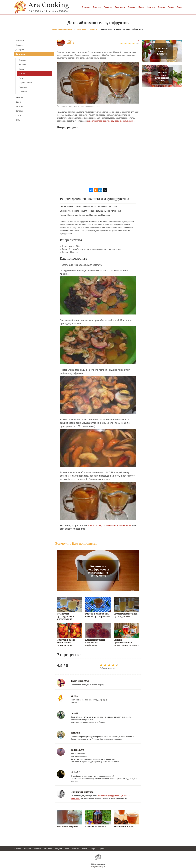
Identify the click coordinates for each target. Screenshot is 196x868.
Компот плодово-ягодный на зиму (162, 77)
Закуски (132, 7)
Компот (22, 74)
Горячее (97, 7)
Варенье (23, 65)
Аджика (22, 60)
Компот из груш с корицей (162, 51)
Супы (179, 7)
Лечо (21, 78)
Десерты (108, 7)
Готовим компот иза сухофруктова (126, 615)
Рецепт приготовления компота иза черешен (126, 642)
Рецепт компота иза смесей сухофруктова (98, 615)
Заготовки (120, 7)
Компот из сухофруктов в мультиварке (65, 616)
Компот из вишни (96, 827)
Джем (21, 69)
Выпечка (86, 7)
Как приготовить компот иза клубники (95, 642)
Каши (141, 7)
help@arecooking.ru (98, 867)
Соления (23, 92)
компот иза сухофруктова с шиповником (109, 525)
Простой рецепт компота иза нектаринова (66, 642)
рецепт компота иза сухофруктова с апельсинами (111, 121)
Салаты (161, 7)
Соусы (171, 7)
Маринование (25, 83)
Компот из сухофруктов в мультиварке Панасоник (98, 571)
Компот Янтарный (68, 827)
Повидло (23, 87)
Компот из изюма (124, 827)
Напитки (151, 7)
